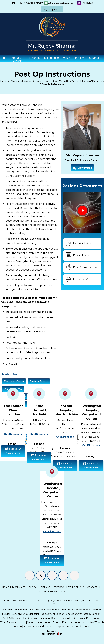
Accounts (85, 3)
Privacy (33, 587)
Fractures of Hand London (38, 627)
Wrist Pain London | (91, 618)
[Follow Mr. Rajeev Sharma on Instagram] (63, 575)
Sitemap (46, 587)
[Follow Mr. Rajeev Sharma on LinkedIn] (52, 575)
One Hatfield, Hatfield (40, 410)
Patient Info (98, 81)
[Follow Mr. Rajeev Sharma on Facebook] (30, 575)
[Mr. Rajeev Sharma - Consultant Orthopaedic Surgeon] (52, 47)
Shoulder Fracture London (44, 610)
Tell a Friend (76, 587)
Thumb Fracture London (67, 622)
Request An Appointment (27, 3)
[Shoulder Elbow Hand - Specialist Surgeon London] (52, 27)
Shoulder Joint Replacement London (43, 614)
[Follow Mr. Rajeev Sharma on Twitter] (41, 575)
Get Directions (13, 434)
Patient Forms (39, 381)
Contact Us (94, 587)
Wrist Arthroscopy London (17, 618)
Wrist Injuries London (39, 622)
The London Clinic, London (14, 410)
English (47, 9)
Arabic (57, 9)
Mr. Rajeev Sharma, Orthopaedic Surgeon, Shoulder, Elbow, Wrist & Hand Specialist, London (45, 81)
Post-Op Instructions (81, 267)
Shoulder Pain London (14, 610)
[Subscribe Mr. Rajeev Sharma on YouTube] (74, 575)
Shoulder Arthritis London (75, 610)
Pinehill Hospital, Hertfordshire (67, 410)
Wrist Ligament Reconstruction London (56, 618)
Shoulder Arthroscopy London (83, 614)
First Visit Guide (14, 381)
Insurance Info (77, 279)
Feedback (59, 587)
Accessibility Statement (52, 591)
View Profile (82, 168)
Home (6, 587)
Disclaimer (19, 587)
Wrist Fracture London (13, 622)
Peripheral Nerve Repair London (73, 627)
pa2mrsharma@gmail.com (61, 3)
